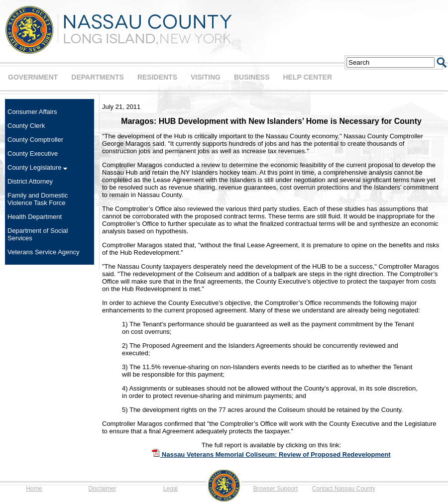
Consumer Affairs (32, 112)
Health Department (35, 217)
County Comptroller (35, 140)
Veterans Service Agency (44, 252)
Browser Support (276, 489)
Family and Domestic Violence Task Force (38, 199)
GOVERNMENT (33, 77)
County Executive (33, 153)
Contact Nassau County (344, 489)
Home (34, 489)
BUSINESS (252, 77)
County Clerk (26, 126)
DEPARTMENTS (98, 77)
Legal (170, 489)
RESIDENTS (157, 77)
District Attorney (30, 181)
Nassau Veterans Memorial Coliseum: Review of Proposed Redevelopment (271, 454)
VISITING (206, 77)
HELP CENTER (307, 77)
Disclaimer (102, 489)
